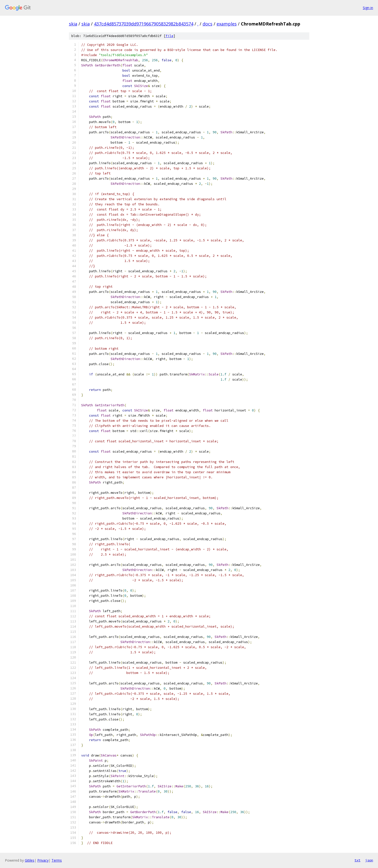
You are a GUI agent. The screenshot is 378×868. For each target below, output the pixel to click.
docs (208, 24)
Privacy (43, 860)
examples (227, 24)
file (169, 36)
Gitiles (30, 860)
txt (357, 860)
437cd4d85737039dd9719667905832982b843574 (144, 24)
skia (73, 24)
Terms (57, 860)
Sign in (368, 8)
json (369, 860)
